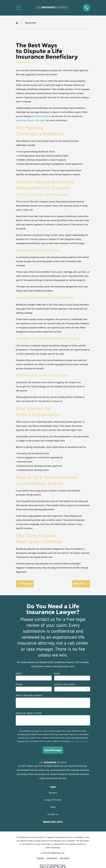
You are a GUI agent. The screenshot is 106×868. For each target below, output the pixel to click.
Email (57, 673)
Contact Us (53, 814)
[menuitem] (40, 858)
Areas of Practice (53, 800)
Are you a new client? (65, 684)
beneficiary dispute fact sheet (31, 120)
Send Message (53, 750)
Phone (19, 684)
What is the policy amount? (29, 695)
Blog (53, 807)
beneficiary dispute (41, 116)
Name (19, 673)
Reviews (53, 793)
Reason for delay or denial (29, 713)
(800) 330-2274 (53, 822)
